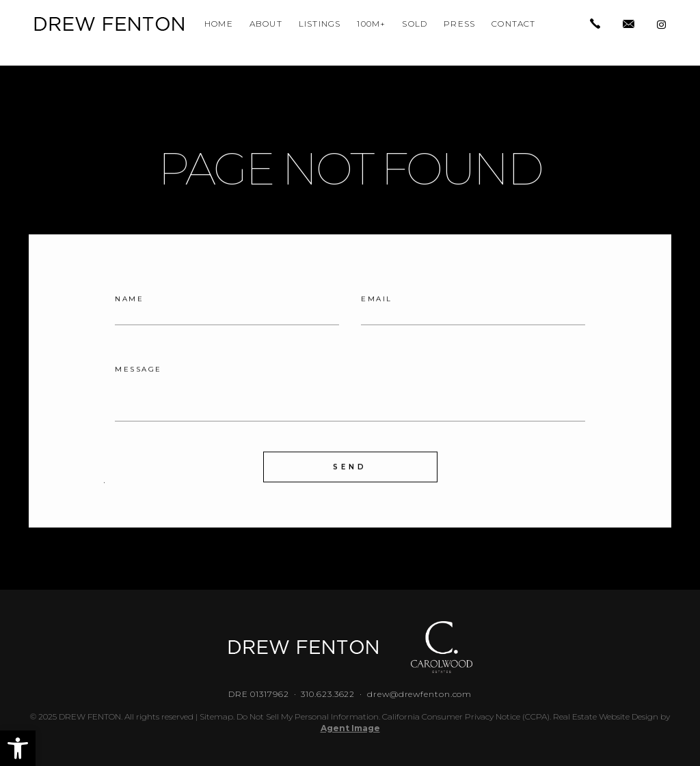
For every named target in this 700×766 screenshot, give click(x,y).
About (266, 24)
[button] (18, 748)
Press (459, 24)
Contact (513, 24)
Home (219, 24)
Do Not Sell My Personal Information (308, 716)
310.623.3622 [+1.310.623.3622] (328, 694)
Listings (320, 24)
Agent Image (350, 728)
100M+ (371, 24)
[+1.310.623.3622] (595, 24)
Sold (415, 24)
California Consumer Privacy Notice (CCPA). (467, 716)
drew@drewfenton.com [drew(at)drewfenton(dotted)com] (419, 694)
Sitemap (216, 716)
